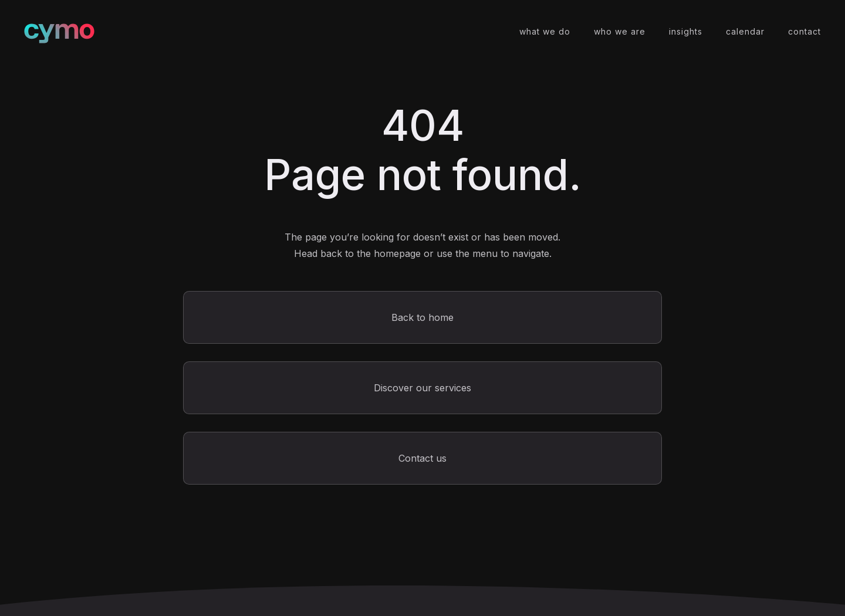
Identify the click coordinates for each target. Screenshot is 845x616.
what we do (545, 31)
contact (805, 31)
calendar (745, 31)
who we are (620, 31)
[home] (59, 32)
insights (686, 31)
